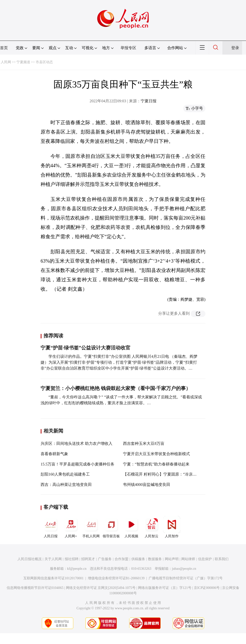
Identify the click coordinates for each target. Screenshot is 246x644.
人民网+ (71, 527)
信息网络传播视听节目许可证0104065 (35, 588)
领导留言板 (111, 527)
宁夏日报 (149, 101)
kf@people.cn (77, 569)
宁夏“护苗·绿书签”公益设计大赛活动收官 (85, 348)
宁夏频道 (23, 62)
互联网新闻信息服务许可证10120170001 (54, 578)
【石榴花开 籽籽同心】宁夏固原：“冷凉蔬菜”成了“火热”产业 (176, 474)
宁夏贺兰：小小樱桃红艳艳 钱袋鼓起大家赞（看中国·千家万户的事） (116, 388)
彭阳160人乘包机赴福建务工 (65, 474)
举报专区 (128, 48)
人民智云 (152, 527)
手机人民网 (91, 527)
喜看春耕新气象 (54, 454)
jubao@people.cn (184, 569)
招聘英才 (88, 559)
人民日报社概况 (30, 559)
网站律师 (188, 559)
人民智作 (172, 527)
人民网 (6, 62)
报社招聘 (72, 559)
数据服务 (155, 559)
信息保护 (205, 559)
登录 (235, 48)
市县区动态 (44, 62)
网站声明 (172, 559)
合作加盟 (122, 559)
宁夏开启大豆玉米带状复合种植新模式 (156, 454)
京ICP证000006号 (207, 588)
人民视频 (131, 527)
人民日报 (51, 527)
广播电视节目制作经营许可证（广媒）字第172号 (186, 578)
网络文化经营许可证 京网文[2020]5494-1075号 (101, 588)
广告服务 (105, 559)
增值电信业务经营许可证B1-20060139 (116, 578)
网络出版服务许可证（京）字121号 (165, 588)
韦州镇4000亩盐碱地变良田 (147, 485)
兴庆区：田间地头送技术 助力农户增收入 (77, 443)
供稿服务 (138, 559)
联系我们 (222, 559)
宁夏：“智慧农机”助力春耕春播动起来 (156, 464)
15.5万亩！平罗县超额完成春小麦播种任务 (77, 464)
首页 (4, 48)
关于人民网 (53, 559)
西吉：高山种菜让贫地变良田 (66, 485)
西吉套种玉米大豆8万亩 (144, 443)
